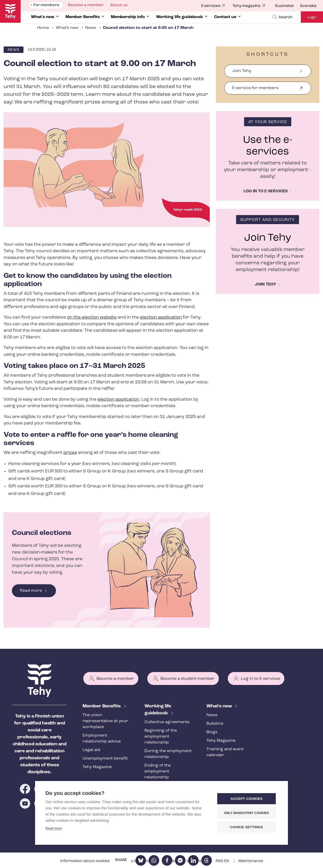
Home (43, 28)
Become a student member (188, 679)
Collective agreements (167, 722)
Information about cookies (85, 861)
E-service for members (255, 90)
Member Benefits (102, 706)
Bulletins (215, 724)
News (91, 28)
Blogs (212, 732)
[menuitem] (288, 6)
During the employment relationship (168, 754)
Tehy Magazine (97, 767)
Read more (31, 591)
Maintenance (251, 861)
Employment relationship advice (102, 739)
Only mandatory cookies (247, 813)
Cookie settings (247, 827)
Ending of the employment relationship (158, 771)
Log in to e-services (266, 191)
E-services (211, 6)
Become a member (115, 679)
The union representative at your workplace (105, 721)
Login (312, 17)
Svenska (308, 6)
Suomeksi (284, 6)
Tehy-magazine (247, 6)
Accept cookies (246, 799)
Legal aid (91, 750)
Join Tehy (242, 71)
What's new (67, 28)
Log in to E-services (261, 679)
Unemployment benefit (105, 759)
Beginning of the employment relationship (161, 737)
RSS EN (223, 861)
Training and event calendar (225, 752)
